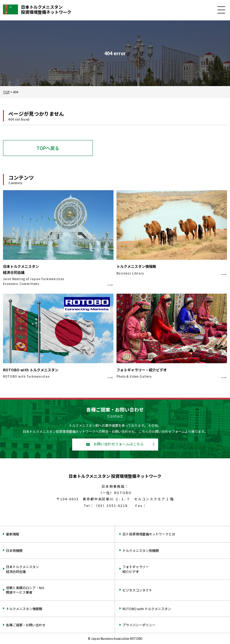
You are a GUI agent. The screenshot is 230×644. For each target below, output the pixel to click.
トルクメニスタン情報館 (24, 609)
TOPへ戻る (48, 148)
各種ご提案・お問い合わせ (26, 625)
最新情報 (13, 534)
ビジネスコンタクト (137, 590)
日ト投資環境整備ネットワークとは (149, 534)
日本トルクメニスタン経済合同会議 (22, 569)
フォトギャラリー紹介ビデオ (136, 569)
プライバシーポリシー (139, 625)
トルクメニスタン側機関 (141, 550)
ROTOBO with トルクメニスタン (147, 609)
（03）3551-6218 (111, 505)
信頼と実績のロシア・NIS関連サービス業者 (25, 590)
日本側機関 (14, 550)
